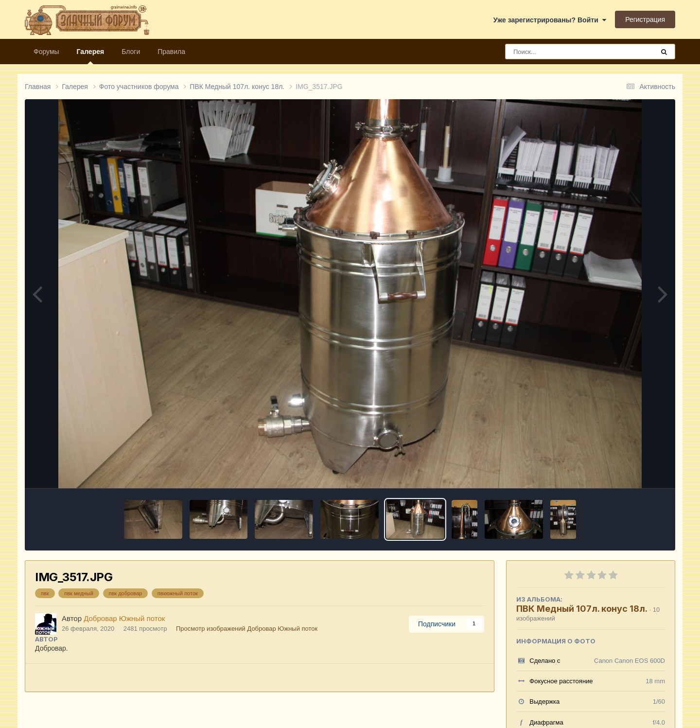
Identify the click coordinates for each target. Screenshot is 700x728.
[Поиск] (562, 52)
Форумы (46, 52)
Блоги (131, 52)
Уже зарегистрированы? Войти (550, 20)
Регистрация (645, 19)
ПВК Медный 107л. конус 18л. (582, 609)
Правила (171, 52)
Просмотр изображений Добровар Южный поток (247, 629)
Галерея (91, 56)
